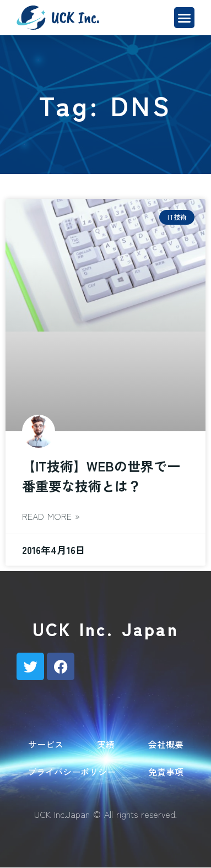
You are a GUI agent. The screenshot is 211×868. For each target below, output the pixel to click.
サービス (46, 744)
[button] (185, 18)
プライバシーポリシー (72, 772)
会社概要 (166, 744)
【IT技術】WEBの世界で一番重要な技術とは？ (101, 476)
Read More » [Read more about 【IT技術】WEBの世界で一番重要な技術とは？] (51, 516)
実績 (106, 744)
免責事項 (166, 772)
